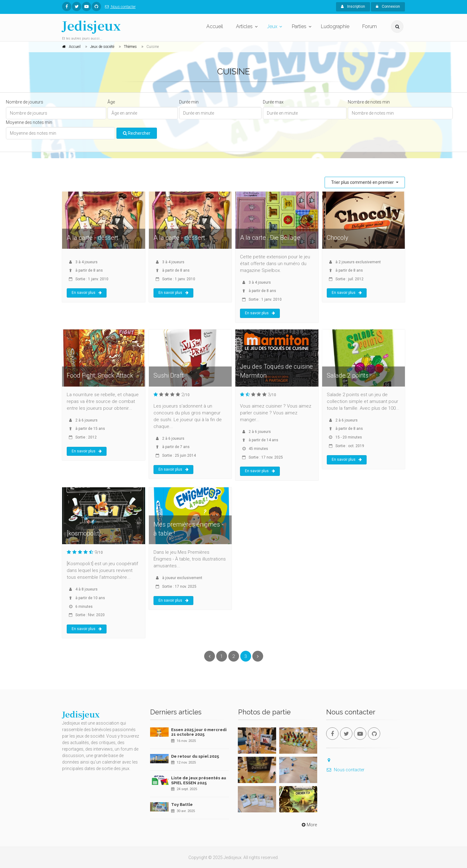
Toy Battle (182, 804)
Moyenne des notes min (29, 122)
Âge (111, 102)
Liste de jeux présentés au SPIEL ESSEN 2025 (199, 780)
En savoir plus (87, 293)
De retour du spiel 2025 (195, 756)
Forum (370, 26)
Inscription (353, 6)
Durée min (189, 102)
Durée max (273, 102)
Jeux (272, 26)
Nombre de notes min (369, 102)
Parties (299, 26)
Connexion (388, 6)
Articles (244, 26)
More (309, 825)
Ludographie (335, 26)
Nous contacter (119, 7)
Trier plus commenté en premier (363, 182)
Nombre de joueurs (25, 102)
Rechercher (137, 133)
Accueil (215, 26)
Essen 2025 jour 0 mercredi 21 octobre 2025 (199, 732)
